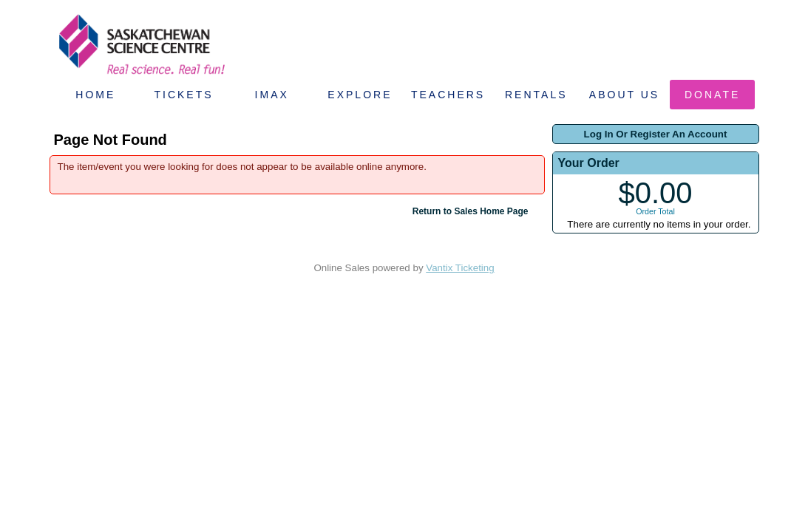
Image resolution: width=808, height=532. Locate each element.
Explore (360, 95)
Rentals (536, 95)
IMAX (272, 95)
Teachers (448, 95)
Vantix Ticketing (460, 268)
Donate (712, 95)
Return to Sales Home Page (471, 211)
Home (95, 95)
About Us (624, 95)
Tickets (183, 95)
